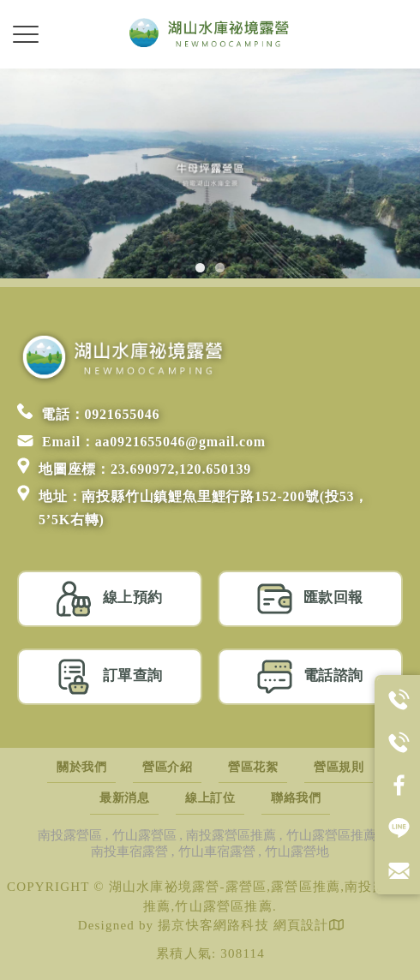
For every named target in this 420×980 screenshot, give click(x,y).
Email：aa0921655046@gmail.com (141, 442)
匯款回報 (310, 599)
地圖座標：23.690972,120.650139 (134, 469)
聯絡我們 (296, 798)
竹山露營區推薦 (331, 835)
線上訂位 (210, 798)
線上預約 (110, 599)
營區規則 (339, 767)
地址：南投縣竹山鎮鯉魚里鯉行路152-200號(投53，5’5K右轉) (193, 506)
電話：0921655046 (88, 414)
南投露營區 (70, 835)
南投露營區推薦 (231, 835)
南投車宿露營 (129, 852)
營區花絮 (253, 767)
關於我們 (81, 767)
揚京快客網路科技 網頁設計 (243, 925)
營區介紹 (167, 767)
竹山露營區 (144, 835)
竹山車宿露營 (217, 852)
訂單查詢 (110, 677)
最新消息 (124, 798)
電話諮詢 (310, 677)
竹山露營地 (297, 852)
